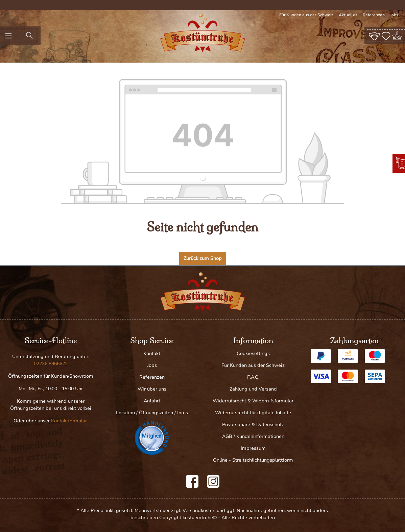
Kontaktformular (69, 421)
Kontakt (152, 353)
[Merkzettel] (386, 36)
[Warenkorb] (398, 36)
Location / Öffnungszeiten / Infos (152, 413)
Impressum (253, 448)
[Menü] (8, 36)
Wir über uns (152, 389)
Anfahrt (152, 401)
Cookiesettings (253, 353)
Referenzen (374, 15)
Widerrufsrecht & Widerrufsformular (253, 401)
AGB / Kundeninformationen (253, 436)
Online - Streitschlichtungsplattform (253, 460)
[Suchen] (29, 36)
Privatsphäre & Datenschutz (253, 425)
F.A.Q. (253, 377)
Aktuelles (348, 15)
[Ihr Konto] (374, 36)
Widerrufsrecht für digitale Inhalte (253, 413)
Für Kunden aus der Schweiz (306, 15)
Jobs (394, 15)
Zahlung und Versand (253, 389)
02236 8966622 (51, 364)
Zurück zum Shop (203, 258)
